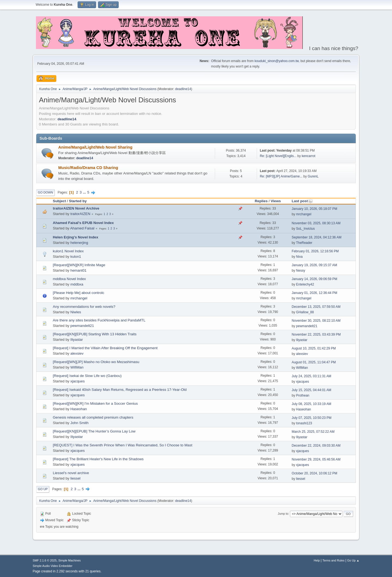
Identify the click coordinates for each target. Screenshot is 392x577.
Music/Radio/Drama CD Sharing (88, 168)
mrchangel (304, 214)
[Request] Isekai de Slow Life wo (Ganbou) (87, 376)
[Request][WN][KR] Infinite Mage (79, 265)
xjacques (77, 381)
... (85, 192)
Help (317, 560)
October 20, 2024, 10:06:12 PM (315, 473)
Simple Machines (69, 560)
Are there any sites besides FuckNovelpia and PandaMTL (99, 320)
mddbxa (77, 284)
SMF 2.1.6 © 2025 (45, 560)
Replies (261, 201)
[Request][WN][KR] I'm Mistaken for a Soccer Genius (95, 403)
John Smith (79, 423)
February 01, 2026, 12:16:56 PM (315, 251)
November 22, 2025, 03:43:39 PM (316, 334)
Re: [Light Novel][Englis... (278, 156)
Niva (299, 257)
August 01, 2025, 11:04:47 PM (314, 362)
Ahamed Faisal (82, 228)
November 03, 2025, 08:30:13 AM (316, 223)
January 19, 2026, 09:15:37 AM (315, 265)
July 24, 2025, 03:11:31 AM (312, 376)
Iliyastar (76, 340)
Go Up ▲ (353, 560)
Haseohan (79, 409)
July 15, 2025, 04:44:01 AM (312, 390)
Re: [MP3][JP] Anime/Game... (281, 176)
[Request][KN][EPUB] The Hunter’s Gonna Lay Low (94, 431)
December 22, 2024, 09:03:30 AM (316, 446)
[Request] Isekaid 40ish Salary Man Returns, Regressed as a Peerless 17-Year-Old (120, 390)
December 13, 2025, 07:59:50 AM (316, 307)
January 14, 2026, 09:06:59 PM (315, 279)
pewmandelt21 (82, 326)
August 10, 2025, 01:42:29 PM (314, 348)
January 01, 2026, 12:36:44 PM (315, 293)
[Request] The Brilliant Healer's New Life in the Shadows (98, 459)
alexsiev (77, 353)
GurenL (313, 176)
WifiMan (77, 367)
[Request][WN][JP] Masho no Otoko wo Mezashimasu (96, 362)
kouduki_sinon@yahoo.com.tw (277, 61)
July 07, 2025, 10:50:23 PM (312, 418)
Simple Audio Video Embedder (53, 566)
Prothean (303, 395)
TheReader (304, 243)
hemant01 (78, 270)
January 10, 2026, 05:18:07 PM (315, 209)
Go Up (43, 489)
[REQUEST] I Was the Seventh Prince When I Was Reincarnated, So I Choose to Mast (122, 445)
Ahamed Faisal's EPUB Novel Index (83, 223)
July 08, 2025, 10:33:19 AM (312, 404)
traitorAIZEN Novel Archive (76, 208)
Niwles (76, 312)
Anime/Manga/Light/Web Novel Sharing (95, 147)
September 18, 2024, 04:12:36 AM (317, 237)
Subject (59, 201)
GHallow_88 (305, 312)
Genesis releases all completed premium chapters (93, 417)
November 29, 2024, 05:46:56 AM (316, 459)
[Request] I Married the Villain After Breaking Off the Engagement (105, 348)
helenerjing (79, 243)
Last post (302, 201)
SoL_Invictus (306, 229)
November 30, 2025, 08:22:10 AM (316, 321)
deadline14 (183, 89)
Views (276, 201)
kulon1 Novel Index (68, 251)
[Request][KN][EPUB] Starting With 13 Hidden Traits (95, 334)
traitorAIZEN (80, 214)
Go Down (45, 192)
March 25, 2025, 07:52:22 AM (313, 432)
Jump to (283, 514)
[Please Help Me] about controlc (79, 293)
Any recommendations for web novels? (84, 307)
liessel (75, 478)
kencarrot (308, 156)
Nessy (301, 271)
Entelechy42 (305, 284)
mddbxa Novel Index (69, 279)
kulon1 (76, 257)
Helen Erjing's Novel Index (76, 237)
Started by (78, 201)
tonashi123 (304, 423)
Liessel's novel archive (71, 473)
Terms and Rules (334, 560)
